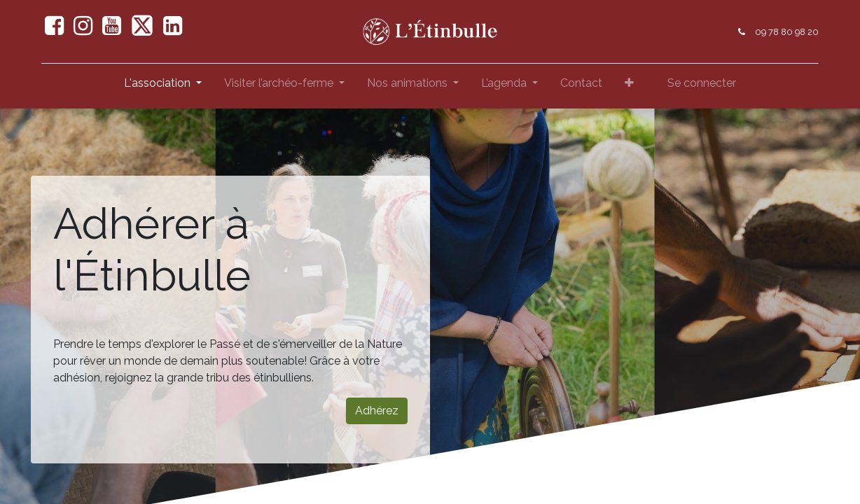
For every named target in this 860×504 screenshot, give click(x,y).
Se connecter (702, 83)
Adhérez (377, 411)
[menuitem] (581, 86)
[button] (629, 86)
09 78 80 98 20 (787, 32)
